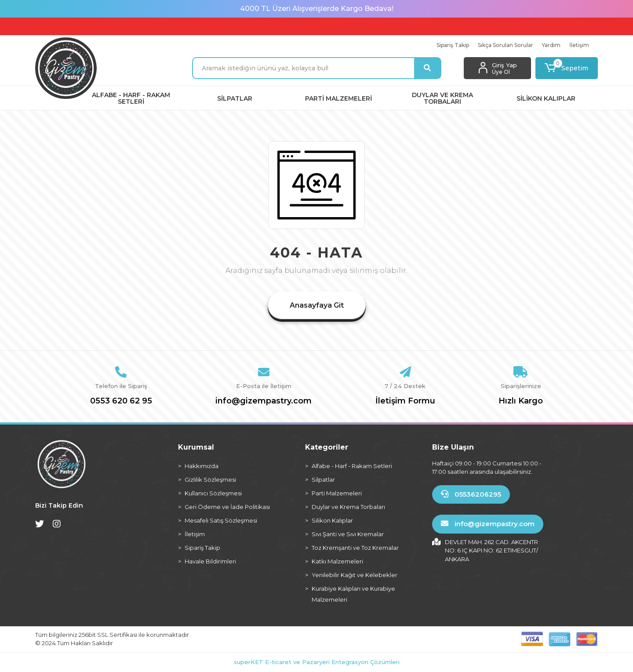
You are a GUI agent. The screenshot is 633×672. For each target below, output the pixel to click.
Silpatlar (323, 479)
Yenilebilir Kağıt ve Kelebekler (355, 575)
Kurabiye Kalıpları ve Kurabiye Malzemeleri (353, 594)
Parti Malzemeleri (337, 493)
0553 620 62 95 (121, 401)
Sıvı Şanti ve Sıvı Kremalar (348, 534)
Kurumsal (196, 447)
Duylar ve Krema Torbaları (348, 507)
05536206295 (471, 494)
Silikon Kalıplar (332, 520)
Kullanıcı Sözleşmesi (213, 493)
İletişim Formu (405, 401)
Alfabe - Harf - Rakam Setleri (352, 466)
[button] (567, 68)
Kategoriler (327, 447)
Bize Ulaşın (453, 447)
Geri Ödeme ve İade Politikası (227, 507)
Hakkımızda (202, 466)
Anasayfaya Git (317, 305)
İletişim (579, 45)
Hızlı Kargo (521, 401)
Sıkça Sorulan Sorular (506, 45)
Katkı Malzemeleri (337, 561)
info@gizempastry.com (264, 401)
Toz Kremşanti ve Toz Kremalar (355, 548)
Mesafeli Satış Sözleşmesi (221, 520)
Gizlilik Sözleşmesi (210, 479)
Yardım (551, 45)
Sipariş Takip (453, 45)
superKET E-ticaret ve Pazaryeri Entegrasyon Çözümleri (317, 662)
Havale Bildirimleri (210, 561)
